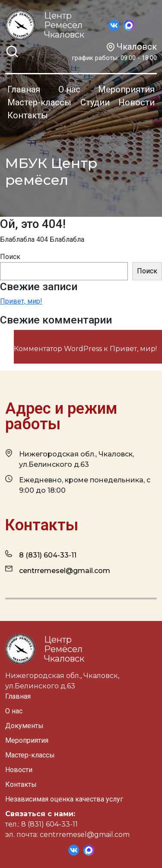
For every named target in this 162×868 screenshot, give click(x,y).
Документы (24, 726)
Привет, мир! (21, 301)
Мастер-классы (39, 102)
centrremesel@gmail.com (58, 570)
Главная (24, 89)
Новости (137, 102)
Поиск (10, 257)
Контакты (28, 115)
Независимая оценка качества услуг (64, 799)
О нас (69, 89)
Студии (95, 102)
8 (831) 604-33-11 (41, 555)
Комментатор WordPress (58, 349)
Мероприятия (126, 89)
